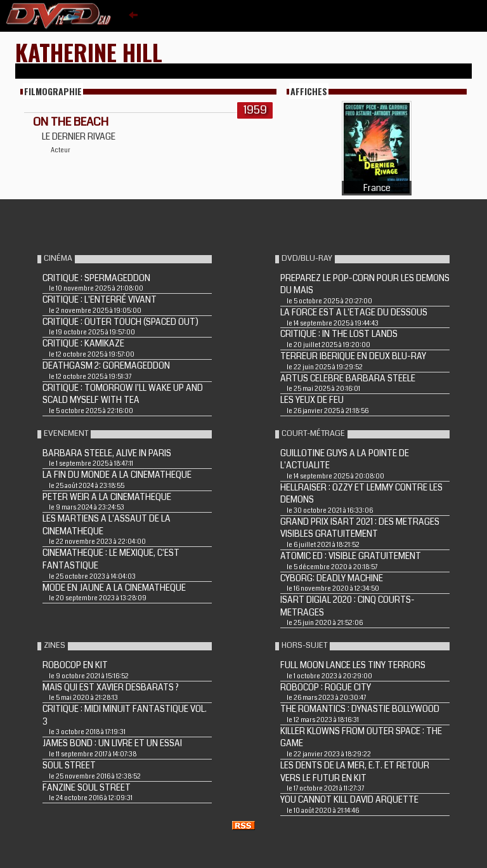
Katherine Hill (89, 52)
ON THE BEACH (71, 122)
